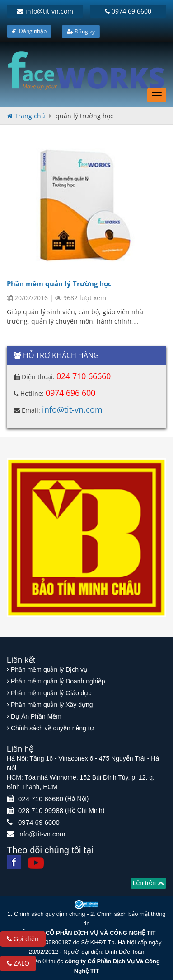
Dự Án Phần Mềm (36, 716)
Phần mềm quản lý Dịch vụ (49, 669)
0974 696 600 (70, 393)
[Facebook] (14, 862)
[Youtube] (36, 863)
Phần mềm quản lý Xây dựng (52, 705)
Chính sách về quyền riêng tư (52, 728)
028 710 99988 (41, 810)
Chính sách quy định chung (50, 914)
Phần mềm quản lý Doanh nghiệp (58, 681)
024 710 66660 (84, 376)
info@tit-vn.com (45, 11)
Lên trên (148, 883)
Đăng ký (81, 31)
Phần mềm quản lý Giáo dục (51, 693)
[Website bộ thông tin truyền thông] (86, 904)
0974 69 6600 (128, 11)
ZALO (18, 963)
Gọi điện (23, 939)
